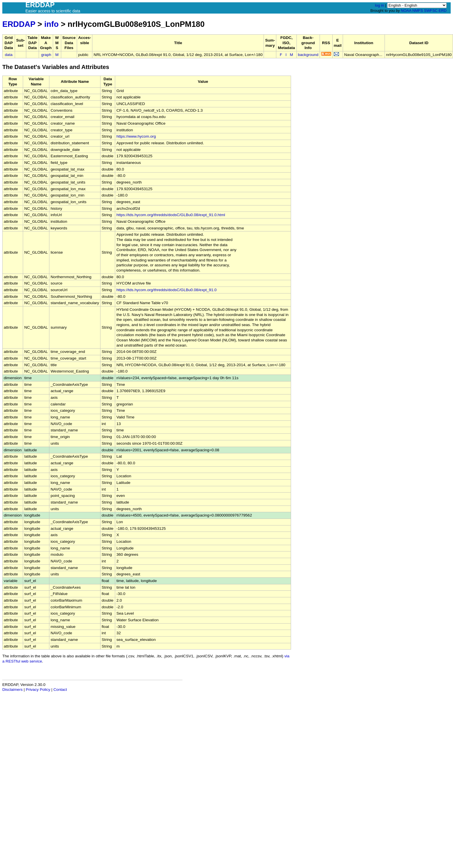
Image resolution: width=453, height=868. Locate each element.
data (9, 55)
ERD (442, 11)
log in (380, 5)
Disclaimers (12, 690)
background (308, 55)
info (51, 24)
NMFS (418, 11)
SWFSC (431, 11)
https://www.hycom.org (136, 136)
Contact (60, 690)
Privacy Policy (38, 690)
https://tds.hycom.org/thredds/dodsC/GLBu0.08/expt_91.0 (166, 290)
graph (46, 55)
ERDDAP (19, 24)
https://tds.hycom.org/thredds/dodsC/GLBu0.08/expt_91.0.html (171, 215)
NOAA (406, 11)
